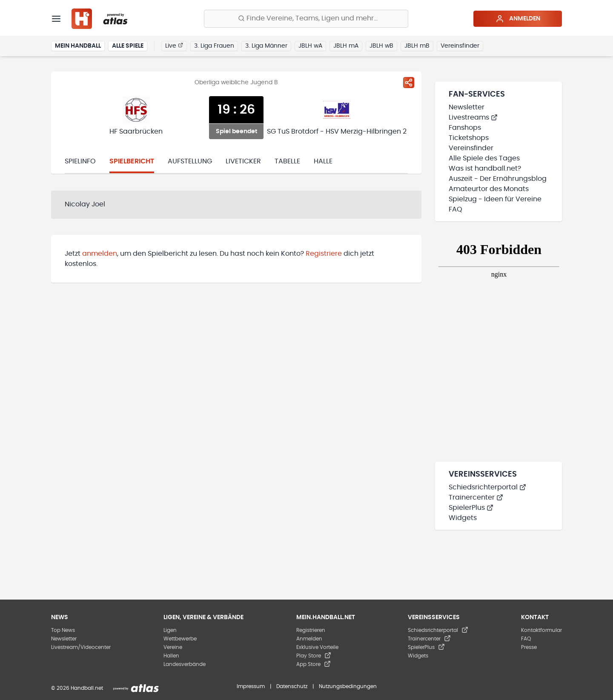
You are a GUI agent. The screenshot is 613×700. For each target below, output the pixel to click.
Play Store (314, 656)
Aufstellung (190, 161)
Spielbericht (132, 161)
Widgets (463, 518)
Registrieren (311, 630)
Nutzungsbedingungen (348, 686)
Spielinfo (80, 161)
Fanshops (465, 128)
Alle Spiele (128, 46)
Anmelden (518, 19)
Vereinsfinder (460, 46)
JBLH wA (310, 46)
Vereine (173, 647)
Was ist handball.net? (485, 169)
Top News (63, 630)
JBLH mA (346, 46)
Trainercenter (476, 497)
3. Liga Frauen (214, 46)
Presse (529, 647)
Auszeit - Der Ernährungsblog (498, 179)
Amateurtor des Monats (489, 189)
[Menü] (56, 19)
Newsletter (467, 107)
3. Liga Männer (266, 46)
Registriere (324, 254)
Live (174, 46)
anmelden (100, 254)
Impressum (251, 686)
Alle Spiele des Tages (484, 158)
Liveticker (243, 161)
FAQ (455, 209)
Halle (323, 161)
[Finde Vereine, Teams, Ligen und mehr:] (306, 19)
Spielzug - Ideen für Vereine (495, 199)
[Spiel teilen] (409, 83)
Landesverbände (185, 664)
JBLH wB (381, 46)
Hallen (171, 656)
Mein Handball (78, 46)
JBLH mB (417, 46)
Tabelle (287, 161)
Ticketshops (469, 138)
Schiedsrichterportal (487, 487)
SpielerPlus (471, 508)
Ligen (170, 630)
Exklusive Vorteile (317, 647)
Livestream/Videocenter (81, 647)
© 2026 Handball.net (77, 688)
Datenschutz (292, 686)
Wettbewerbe (180, 639)
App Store (314, 664)
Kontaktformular (541, 630)
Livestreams (473, 117)
